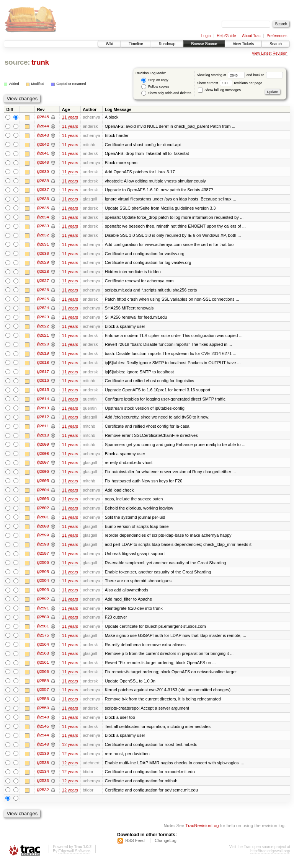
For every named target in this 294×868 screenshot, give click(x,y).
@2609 (43, 448)
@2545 (43, 732)
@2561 (43, 668)
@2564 (43, 650)
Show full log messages (219, 90)
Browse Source (204, 44)
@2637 (43, 191)
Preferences (277, 36)
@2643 (43, 135)
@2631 (43, 246)
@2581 (43, 631)
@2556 (43, 705)
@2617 (43, 374)
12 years (70, 751)
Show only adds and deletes (166, 93)
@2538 (43, 769)
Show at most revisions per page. (230, 83)
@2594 (43, 585)
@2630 (43, 255)
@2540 (43, 751)
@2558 (43, 686)
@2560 (43, 677)
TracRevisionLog (202, 832)
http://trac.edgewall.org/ (270, 858)
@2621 (43, 337)
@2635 (43, 209)
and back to (265, 75)
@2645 (43, 117)
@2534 (43, 778)
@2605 (43, 484)
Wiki (109, 44)
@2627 (43, 282)
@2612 (43, 420)
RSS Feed (135, 847)
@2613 (43, 411)
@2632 (43, 236)
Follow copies (155, 87)
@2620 (43, 347)
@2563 (43, 659)
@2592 (43, 604)
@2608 (43, 457)
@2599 (43, 539)
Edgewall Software (74, 858)
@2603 (43, 503)
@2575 (43, 640)
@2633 (43, 227)
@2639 (43, 172)
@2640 (43, 163)
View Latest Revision (270, 53)
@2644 (43, 126)
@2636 (43, 200)
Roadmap (167, 44)
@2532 (43, 796)
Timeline (136, 44)
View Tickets (243, 44)
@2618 (43, 365)
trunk (40, 62)
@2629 (43, 264)
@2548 (43, 723)
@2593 (43, 594)
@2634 (43, 218)
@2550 (43, 714)
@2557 (43, 695)
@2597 (43, 558)
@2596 (43, 567)
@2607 (43, 466)
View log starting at (222, 75)
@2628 (43, 273)
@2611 (43, 429)
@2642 (43, 145)
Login (206, 36)
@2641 (43, 154)
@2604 (43, 493)
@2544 (43, 741)
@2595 (43, 576)
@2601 (43, 521)
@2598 (43, 549)
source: (17, 62)
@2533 (43, 787)
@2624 (43, 310)
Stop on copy (155, 80)
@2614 (43, 402)
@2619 (43, 356)
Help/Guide (226, 36)
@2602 (43, 512)
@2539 (43, 760)
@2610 (43, 438)
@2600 (43, 530)
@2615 (43, 392)
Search (276, 44)
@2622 (43, 328)
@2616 (43, 383)
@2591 (43, 613)
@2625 (43, 301)
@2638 (43, 181)
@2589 (43, 622)
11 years (70, 117)
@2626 (43, 292)
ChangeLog (166, 847)
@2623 (43, 319)
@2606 (43, 475)
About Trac (251, 36)
